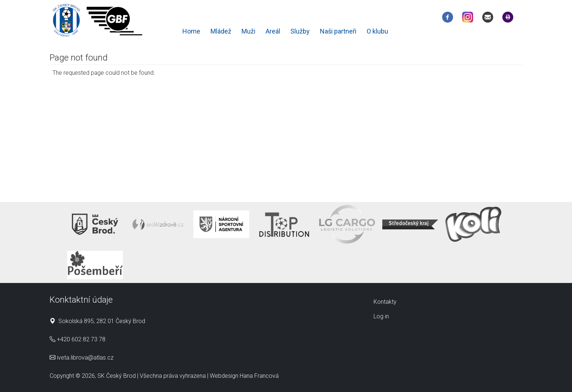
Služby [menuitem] (300, 31)
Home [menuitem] (191, 31)
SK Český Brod (117, 376)
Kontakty (385, 302)
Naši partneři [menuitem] (338, 31)
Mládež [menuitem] (221, 31)
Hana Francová (259, 376)
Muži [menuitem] (248, 31)
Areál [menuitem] (273, 31)
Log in (381, 316)
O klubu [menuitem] (377, 31)
